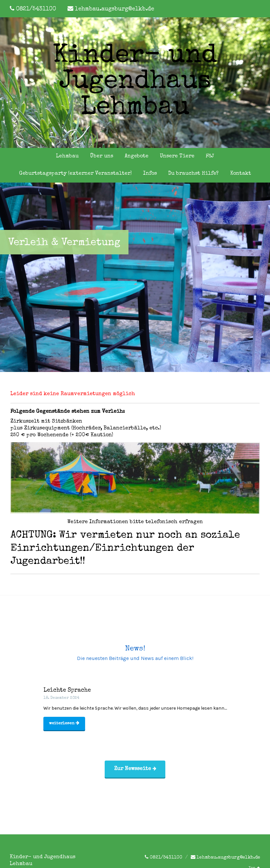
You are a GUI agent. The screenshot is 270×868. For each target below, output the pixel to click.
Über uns (102, 156)
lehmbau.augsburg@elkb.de (115, 9)
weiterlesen (64, 723)
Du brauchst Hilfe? (194, 174)
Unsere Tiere (177, 156)
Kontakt (241, 174)
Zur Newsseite (135, 769)
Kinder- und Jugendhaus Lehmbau (135, 83)
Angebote (136, 156)
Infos (150, 174)
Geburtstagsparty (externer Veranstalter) (75, 174)
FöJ (210, 156)
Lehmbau (67, 156)
